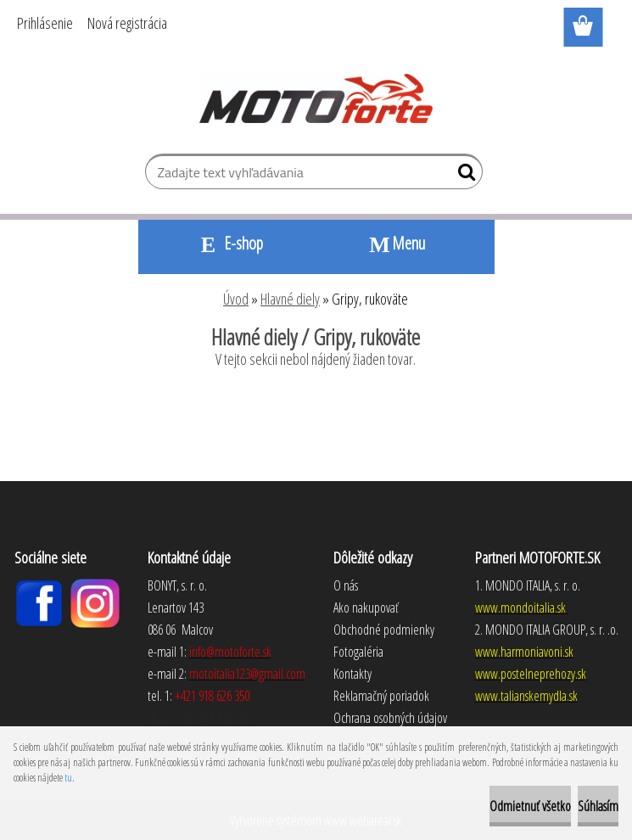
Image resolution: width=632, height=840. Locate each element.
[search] (463, 176)
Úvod (236, 299)
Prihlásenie (45, 23)
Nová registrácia (127, 23)
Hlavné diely (290, 299)
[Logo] (316, 98)
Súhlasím (598, 806)
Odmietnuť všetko (530, 806)
